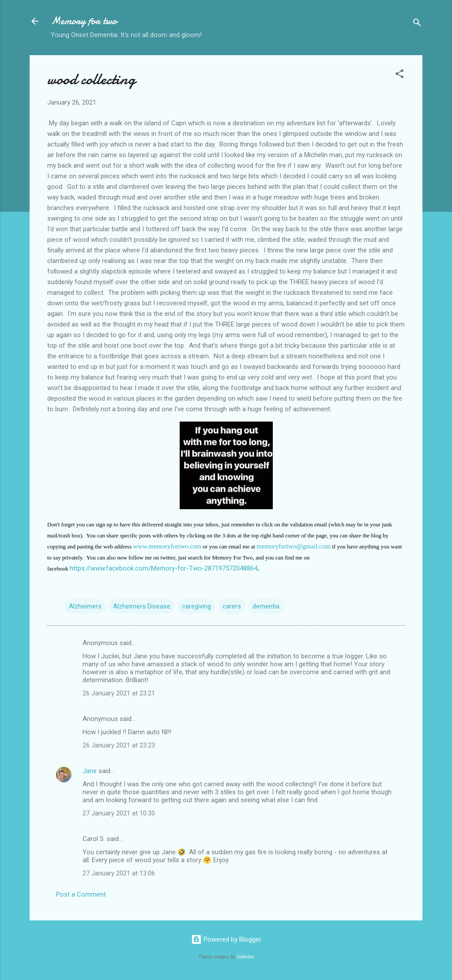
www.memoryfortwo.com (167, 546)
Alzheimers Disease (142, 606)
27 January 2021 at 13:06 (119, 873)
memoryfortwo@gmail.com (294, 546)
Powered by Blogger (226, 939)
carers (232, 606)
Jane (90, 771)
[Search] (417, 24)
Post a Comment (81, 894)
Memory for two (84, 21)
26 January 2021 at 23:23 (119, 745)
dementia (266, 606)
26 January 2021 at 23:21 (119, 693)
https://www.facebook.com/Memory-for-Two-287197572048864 (164, 568)
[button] (399, 75)
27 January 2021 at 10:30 (119, 813)
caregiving (196, 606)
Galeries (245, 957)
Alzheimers (85, 606)
